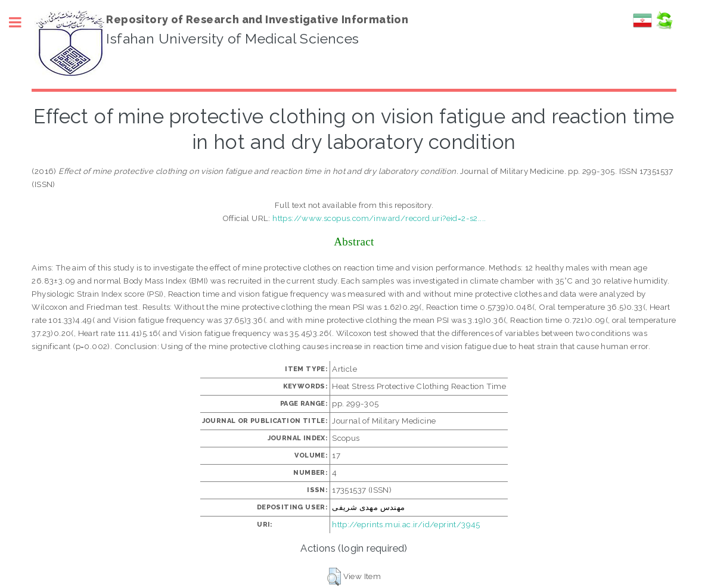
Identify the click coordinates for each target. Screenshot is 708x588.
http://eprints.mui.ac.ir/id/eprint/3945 (406, 524)
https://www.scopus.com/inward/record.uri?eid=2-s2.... (379, 218)
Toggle (21, 22)
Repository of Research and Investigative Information (257, 19)
